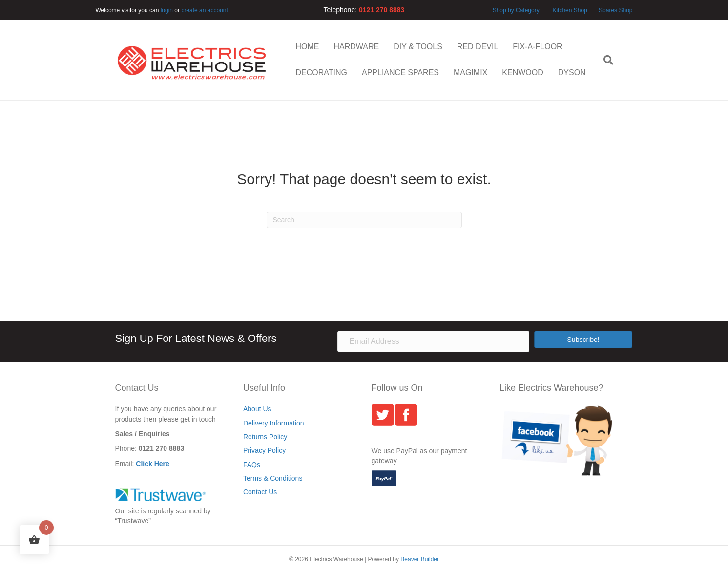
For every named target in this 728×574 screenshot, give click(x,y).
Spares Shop (615, 10)
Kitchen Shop (571, 10)
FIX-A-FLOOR (537, 47)
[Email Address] (433, 341)
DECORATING (322, 73)
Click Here (152, 464)
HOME (308, 47)
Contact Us (260, 492)
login (167, 10)
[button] (583, 340)
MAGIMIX (470, 73)
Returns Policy (265, 437)
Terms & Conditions (273, 478)
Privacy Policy (264, 450)
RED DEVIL (478, 47)
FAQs (252, 465)
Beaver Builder (420, 559)
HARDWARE (357, 47)
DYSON (572, 73)
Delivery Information (274, 423)
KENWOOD (522, 73)
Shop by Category (516, 10)
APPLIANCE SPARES (400, 73)
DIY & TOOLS (418, 47)
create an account (204, 10)
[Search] (605, 60)
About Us (257, 409)
